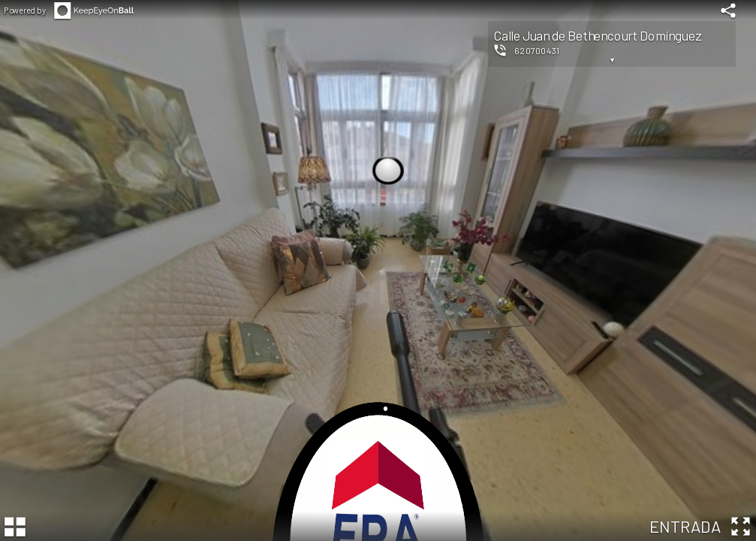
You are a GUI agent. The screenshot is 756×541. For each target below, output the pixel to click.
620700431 (537, 50)
